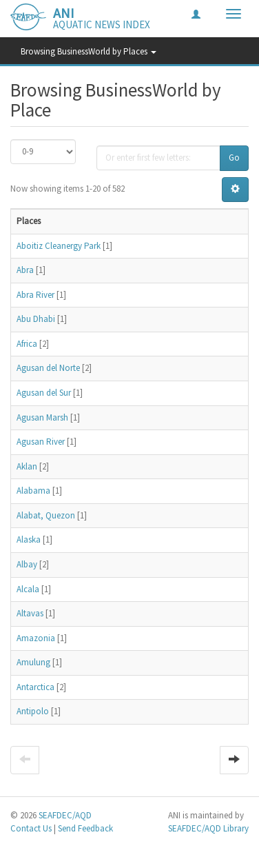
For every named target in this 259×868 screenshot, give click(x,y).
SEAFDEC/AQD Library (208, 828)
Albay (27, 564)
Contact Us (31, 828)
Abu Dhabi (36, 319)
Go (234, 158)
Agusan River (41, 442)
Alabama (33, 491)
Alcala (28, 589)
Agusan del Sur (44, 393)
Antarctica (35, 687)
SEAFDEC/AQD (65, 815)
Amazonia (36, 638)
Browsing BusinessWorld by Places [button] (89, 51)
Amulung (33, 662)
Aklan (27, 466)
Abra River (35, 295)
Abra (25, 270)
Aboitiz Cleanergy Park (59, 246)
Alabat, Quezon (46, 515)
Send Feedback (85, 828)
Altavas (30, 613)
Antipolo (33, 711)
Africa (27, 344)
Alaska (29, 539)
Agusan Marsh (42, 417)
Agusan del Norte (48, 368)
